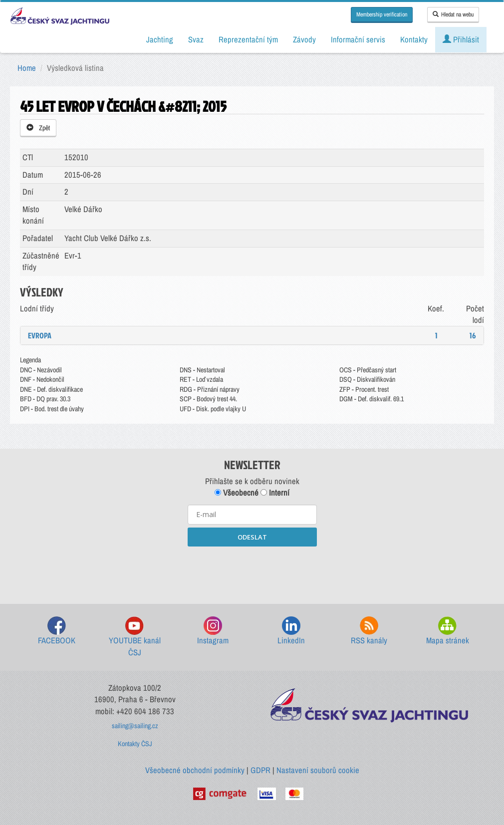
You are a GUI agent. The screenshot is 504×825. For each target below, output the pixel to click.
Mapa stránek (448, 631)
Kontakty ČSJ (135, 744)
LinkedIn (291, 631)
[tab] (252, 335)
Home (27, 68)
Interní (275, 493)
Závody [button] (304, 39)
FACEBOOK (57, 631)
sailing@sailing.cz (135, 726)
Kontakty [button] (414, 39)
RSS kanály (369, 631)
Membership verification (382, 14)
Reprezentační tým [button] (248, 39)
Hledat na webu (453, 14)
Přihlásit (461, 39)
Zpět (38, 128)
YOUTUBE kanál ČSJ (135, 637)
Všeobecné (237, 493)
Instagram (213, 631)
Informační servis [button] (358, 39)
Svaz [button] (196, 39)
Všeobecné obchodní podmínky (195, 770)
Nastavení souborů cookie (318, 770)
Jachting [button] (160, 39)
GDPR (260, 770)
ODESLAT (252, 537)
